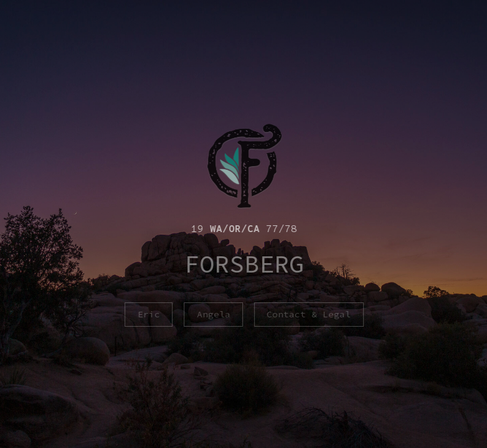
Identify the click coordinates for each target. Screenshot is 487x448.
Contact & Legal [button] (309, 314)
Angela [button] (214, 314)
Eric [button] (149, 314)
